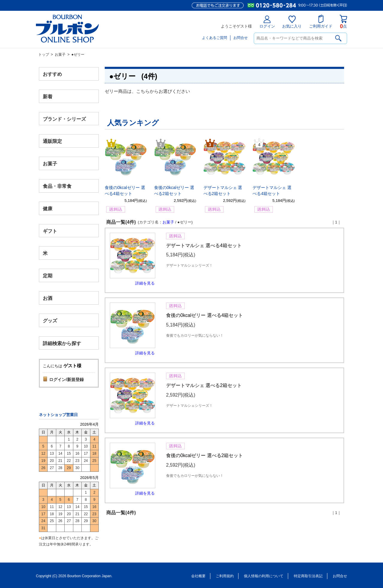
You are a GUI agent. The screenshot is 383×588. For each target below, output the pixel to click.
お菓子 (60, 55)
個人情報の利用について (264, 576)
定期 (48, 276)
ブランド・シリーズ (64, 119)
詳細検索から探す (62, 343)
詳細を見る (145, 283)
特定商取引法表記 (308, 576)
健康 (48, 208)
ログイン (267, 22)
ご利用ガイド (321, 22)
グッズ (50, 320)
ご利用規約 (225, 576)
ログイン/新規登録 (66, 380)
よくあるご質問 (215, 38)
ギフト (50, 231)
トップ (44, 55)
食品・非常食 (57, 186)
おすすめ (52, 74)
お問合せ (241, 38)
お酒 (48, 298)
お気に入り (292, 22)
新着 (48, 96)
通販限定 (52, 141)
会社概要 (198, 576)
